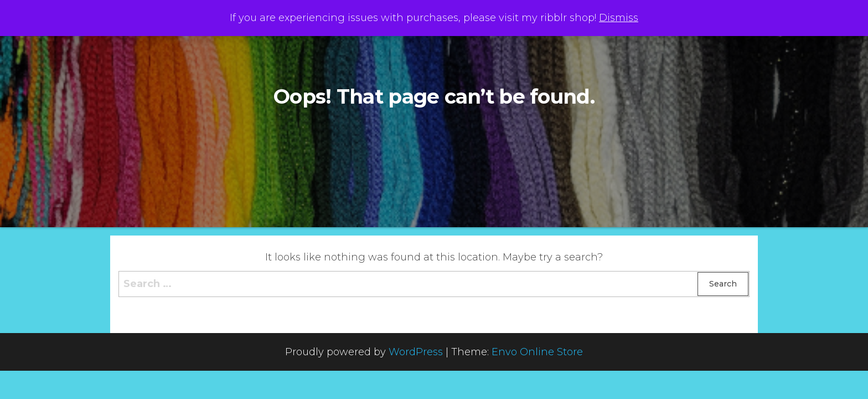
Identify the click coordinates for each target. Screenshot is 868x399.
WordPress (416, 352)
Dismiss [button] (619, 18)
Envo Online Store (537, 352)
